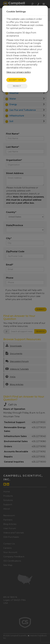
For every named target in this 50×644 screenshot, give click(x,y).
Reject (17, 86)
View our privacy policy (19, 72)
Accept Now (16, 80)
